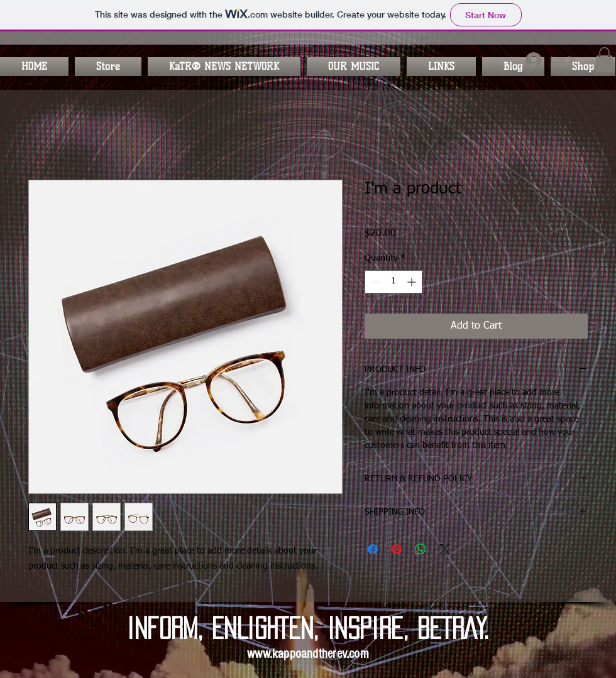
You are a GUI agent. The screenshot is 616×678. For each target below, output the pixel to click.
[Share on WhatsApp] (421, 549)
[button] (224, 67)
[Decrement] (374, 282)
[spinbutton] (393, 282)
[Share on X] (444, 549)
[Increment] (413, 282)
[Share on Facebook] (373, 549)
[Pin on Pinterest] (397, 549)
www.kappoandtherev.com (308, 654)
